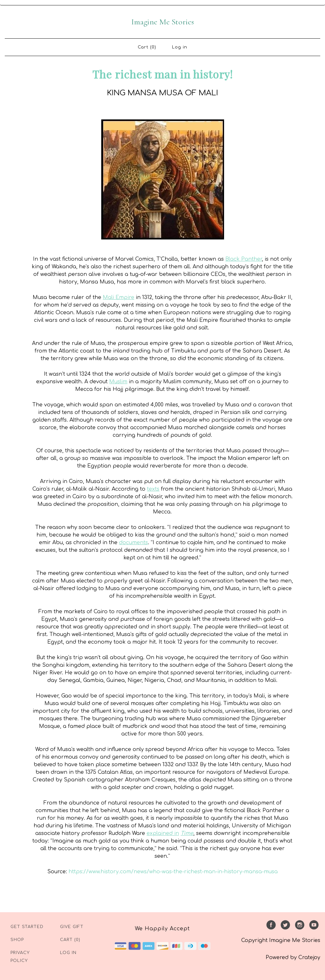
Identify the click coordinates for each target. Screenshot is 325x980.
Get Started (27, 927)
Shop (17, 940)
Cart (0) (147, 47)
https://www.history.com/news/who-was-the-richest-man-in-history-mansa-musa (173, 872)
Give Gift (72, 927)
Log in (180, 47)
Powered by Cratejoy (293, 958)
